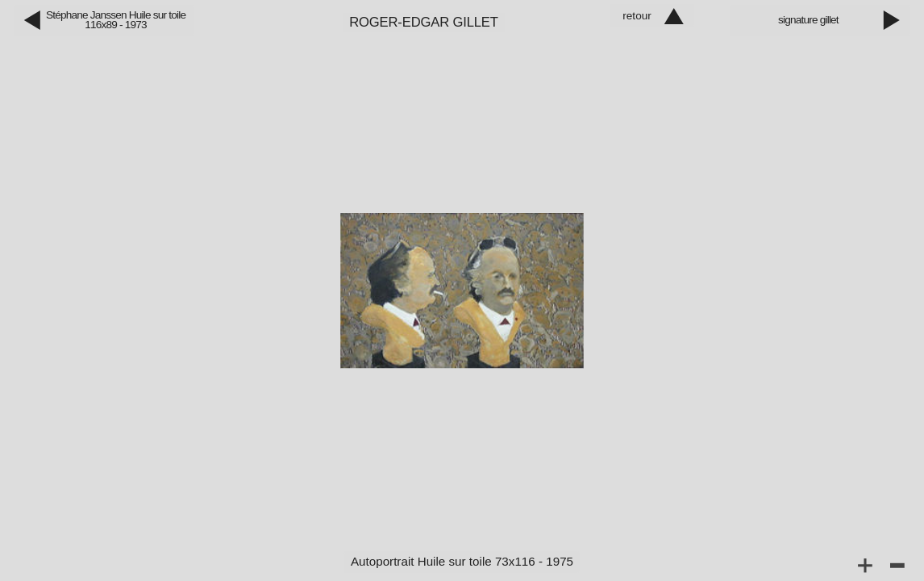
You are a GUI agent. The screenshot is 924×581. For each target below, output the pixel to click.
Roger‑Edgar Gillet (424, 22)
